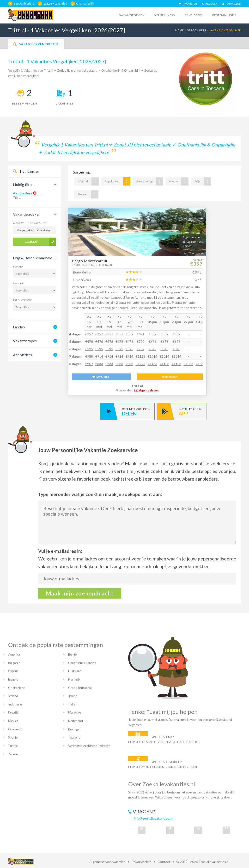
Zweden (14, 754)
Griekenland (17, 688)
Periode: (19, 283)
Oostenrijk (16, 729)
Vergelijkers (164, 15)
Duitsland (75, 671)
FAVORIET (101, 377)
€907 (89, 364)
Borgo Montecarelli (90, 261)
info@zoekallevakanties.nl (153, 818)
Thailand (74, 737)
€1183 (152, 364)
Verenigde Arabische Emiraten (89, 746)
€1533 (188, 364)
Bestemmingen (224, 15)
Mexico (13, 721)
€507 (152, 334)
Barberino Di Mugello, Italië (92, 265)
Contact (164, 862)
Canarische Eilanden (82, 663)
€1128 (140, 356)
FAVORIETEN (188, 4)
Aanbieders (194, 15)
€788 (89, 356)
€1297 (140, 364)
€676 (152, 341)
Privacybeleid (142, 862)
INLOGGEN (210, 4)
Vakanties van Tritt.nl (36, 44)
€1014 (152, 356)
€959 (140, 349)
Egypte (13, 679)
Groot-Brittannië (80, 688)
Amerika (14, 654)
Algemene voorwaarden (107, 862)
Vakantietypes (25, 341)
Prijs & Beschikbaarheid (33, 258)
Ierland (13, 696)
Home (179, 30)
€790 (140, 341)
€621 (140, 334)
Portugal (74, 729)
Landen (19, 327)
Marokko (75, 712)
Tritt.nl (137, 386)
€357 (89, 334)
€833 (99, 364)
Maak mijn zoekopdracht (80, 593)
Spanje (13, 737)
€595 (89, 349)
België (72, 654)
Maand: (18, 267)
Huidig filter (23, 184)
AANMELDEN (232, 4)
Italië (72, 704)
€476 (89, 341)
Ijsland (73, 696)
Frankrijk (74, 679)
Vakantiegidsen (132, 15)
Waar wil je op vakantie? (30, 223)
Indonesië (15, 704)
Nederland (76, 721)
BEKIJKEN (170, 377)
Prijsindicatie (22, 300)
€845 (152, 349)
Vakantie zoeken (27, 214)
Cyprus (13, 671)
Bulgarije (14, 663)
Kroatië (13, 712)
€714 (99, 356)
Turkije (13, 746)
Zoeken (31, 242)
